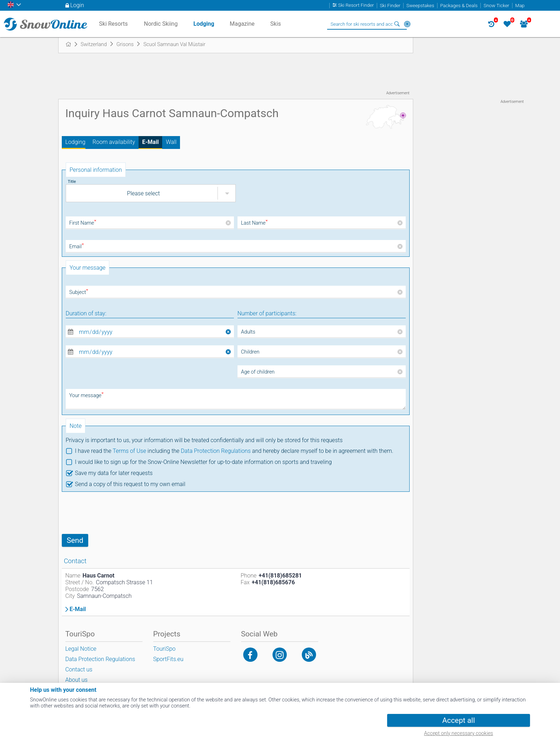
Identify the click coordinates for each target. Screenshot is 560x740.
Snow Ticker (496, 6)
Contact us (79, 669)
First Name (83, 223)
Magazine (242, 24)
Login (77, 5)
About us (77, 680)
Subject (79, 292)
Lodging (75, 142)
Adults (248, 332)
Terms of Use (129, 451)
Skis (276, 24)
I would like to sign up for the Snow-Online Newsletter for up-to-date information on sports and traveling (203, 462)
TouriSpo (164, 649)
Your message (87, 396)
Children (250, 352)
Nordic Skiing (161, 24)
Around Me (407, 24)
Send (75, 540)
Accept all (458, 720)
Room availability (114, 142)
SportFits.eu (168, 659)
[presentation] (116, 513)
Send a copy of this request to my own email (130, 484)
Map (520, 6)
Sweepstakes (420, 6)
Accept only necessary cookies (458, 733)
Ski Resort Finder (356, 6)
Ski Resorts (113, 24)
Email (77, 247)
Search (397, 24)
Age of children (258, 372)
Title (72, 181)
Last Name (254, 223)
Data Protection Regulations (216, 451)
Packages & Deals (459, 6)
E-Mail (150, 142)
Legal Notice (81, 649)
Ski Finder (390, 6)
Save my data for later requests (114, 473)
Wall (171, 142)
